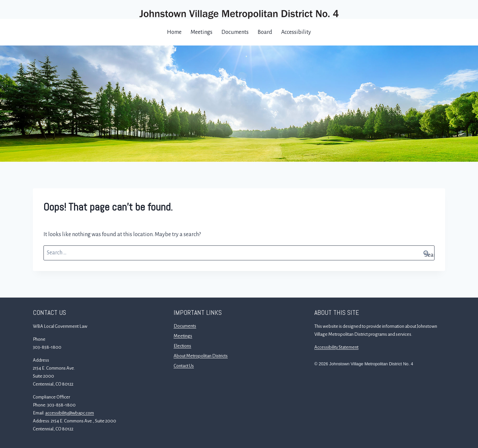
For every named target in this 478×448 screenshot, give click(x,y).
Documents (235, 32)
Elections (182, 346)
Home (174, 32)
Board (265, 32)
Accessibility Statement (336, 347)
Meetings (201, 32)
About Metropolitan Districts (201, 356)
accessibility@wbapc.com (70, 413)
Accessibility (296, 32)
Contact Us (184, 366)
